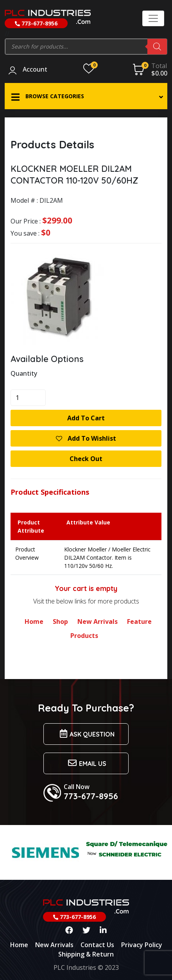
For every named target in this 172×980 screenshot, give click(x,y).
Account (35, 70)
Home (34, 622)
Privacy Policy (142, 945)
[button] (86, 96)
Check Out (86, 459)
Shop (60, 622)
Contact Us (97, 945)
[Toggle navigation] (153, 18)
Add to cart (86, 418)
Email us (86, 763)
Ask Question (86, 734)
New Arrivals (98, 622)
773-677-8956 (36, 23)
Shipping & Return (86, 954)
